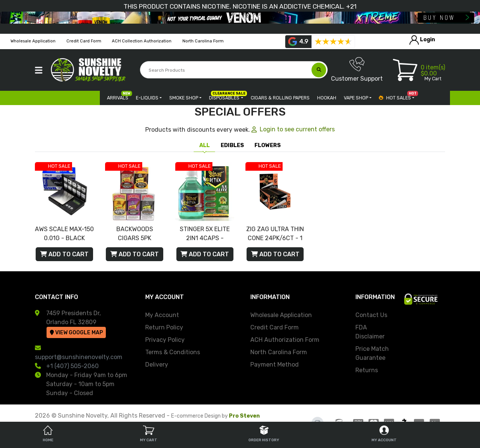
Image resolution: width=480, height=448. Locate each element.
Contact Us (371, 315)
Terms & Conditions (173, 352)
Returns (367, 370)
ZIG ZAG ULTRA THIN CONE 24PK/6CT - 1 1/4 (275, 234)
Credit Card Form (275, 327)
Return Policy (164, 327)
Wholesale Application (281, 315)
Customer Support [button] (357, 69)
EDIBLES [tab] (232, 145)
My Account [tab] (384, 434)
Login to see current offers (293, 129)
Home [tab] (48, 434)
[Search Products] (226, 70)
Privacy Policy (165, 340)
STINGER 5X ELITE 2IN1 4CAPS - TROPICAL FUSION (205, 234)
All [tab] (205, 145)
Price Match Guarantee (372, 353)
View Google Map (76, 333)
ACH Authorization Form (285, 340)
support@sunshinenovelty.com (79, 357)
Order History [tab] (264, 434)
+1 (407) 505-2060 (72, 366)
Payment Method (275, 365)
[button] (39, 70)
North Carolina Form (279, 352)
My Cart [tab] (149, 434)
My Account (162, 315)
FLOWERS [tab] (268, 145)
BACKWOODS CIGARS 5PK (135, 234)
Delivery (157, 365)
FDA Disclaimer (370, 332)
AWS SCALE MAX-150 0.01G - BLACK (64, 234)
